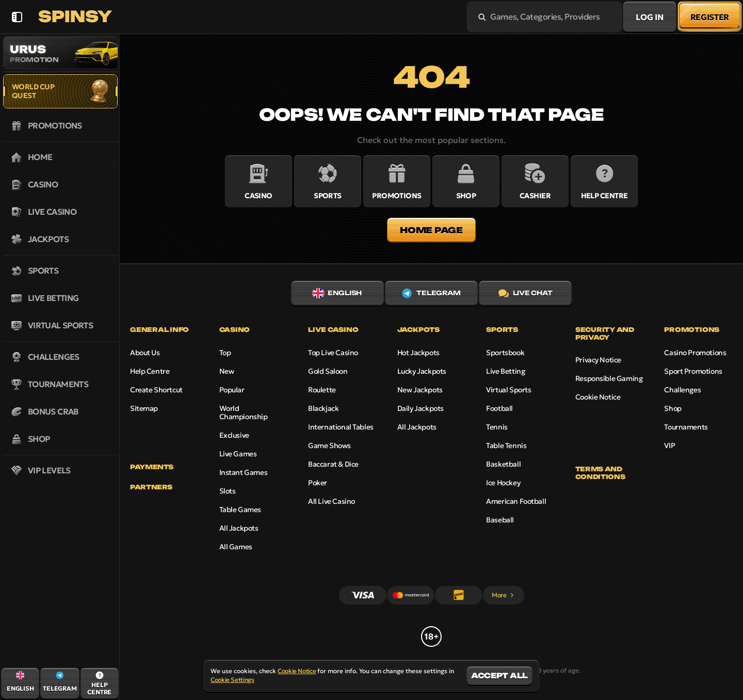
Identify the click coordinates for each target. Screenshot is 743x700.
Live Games (238, 454)
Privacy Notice (598, 360)
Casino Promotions (695, 353)
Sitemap (144, 408)
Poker (318, 483)
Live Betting (505, 371)
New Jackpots (420, 390)
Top (225, 353)
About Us (145, 353)
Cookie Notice (598, 397)
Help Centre (150, 371)
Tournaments (686, 427)
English (337, 293)
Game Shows (329, 446)
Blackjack (323, 408)
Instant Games (244, 472)
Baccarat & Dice (333, 464)
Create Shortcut (156, 390)
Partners (151, 487)
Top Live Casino (333, 353)
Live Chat (526, 293)
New (227, 371)
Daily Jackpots (421, 408)
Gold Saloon (328, 371)
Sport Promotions (693, 371)
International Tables (341, 427)
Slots (228, 491)
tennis (497, 427)
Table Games (240, 510)
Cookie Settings (232, 680)
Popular (232, 390)
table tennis (506, 446)
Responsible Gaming (609, 378)
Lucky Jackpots (422, 371)
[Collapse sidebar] (17, 17)
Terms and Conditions (600, 473)
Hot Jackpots (418, 353)
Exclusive (234, 435)
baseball (500, 520)
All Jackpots (239, 528)
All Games (236, 547)
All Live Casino (332, 501)
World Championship (244, 412)
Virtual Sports (508, 390)
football (499, 408)
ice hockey (503, 483)
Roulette (322, 390)
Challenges (682, 390)
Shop (673, 408)
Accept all (499, 675)
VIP (669, 446)
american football (516, 501)
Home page (431, 230)
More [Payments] (503, 595)
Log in (649, 17)
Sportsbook (505, 353)
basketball (503, 464)
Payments (152, 467)
